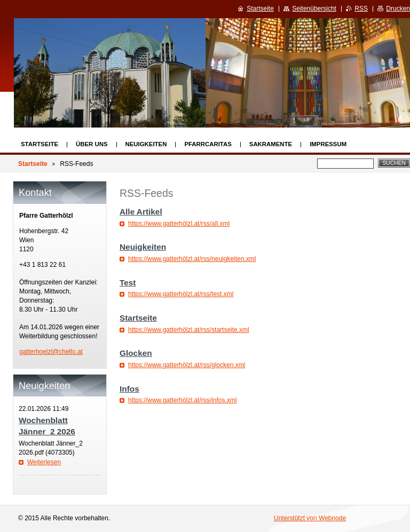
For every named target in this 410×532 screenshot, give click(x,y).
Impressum (328, 144)
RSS (361, 9)
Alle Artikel (141, 212)
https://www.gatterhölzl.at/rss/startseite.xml (189, 330)
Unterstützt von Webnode (310, 518)
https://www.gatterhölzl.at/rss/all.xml (179, 224)
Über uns (92, 144)
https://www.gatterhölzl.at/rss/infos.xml (182, 400)
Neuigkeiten (146, 144)
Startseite (40, 144)
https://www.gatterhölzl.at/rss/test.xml (181, 294)
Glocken (136, 353)
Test (128, 283)
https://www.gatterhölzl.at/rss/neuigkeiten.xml (192, 259)
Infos (129, 389)
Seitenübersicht (314, 9)
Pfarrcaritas (208, 144)
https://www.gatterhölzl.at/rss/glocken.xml (187, 365)
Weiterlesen (44, 462)
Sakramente (271, 144)
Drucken (398, 9)
